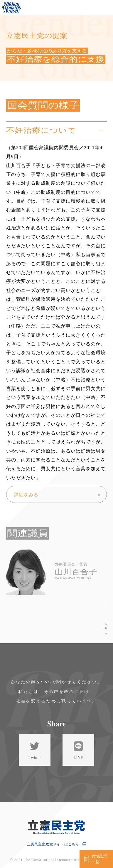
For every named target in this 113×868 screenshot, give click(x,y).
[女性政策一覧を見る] (96, 859)
